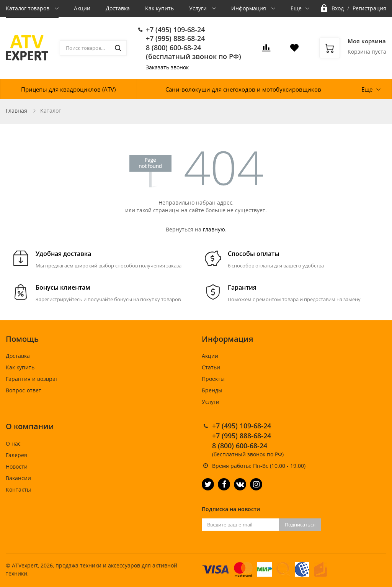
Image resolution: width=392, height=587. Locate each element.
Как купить (159, 8)
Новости (17, 466)
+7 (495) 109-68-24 (175, 30)
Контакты (18, 489)
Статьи (211, 367)
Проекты (213, 379)
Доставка (118, 8)
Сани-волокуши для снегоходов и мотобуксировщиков (243, 89)
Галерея (16, 455)
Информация (249, 8)
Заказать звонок (167, 67)
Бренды (212, 390)
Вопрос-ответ (24, 390)
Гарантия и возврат (32, 379)
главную (214, 229)
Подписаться (300, 525)
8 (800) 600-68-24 (173, 48)
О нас (13, 444)
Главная (16, 111)
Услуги (199, 8)
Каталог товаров (28, 8)
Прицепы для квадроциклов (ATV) (68, 89)
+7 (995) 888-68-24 (175, 38)
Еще (296, 8)
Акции (82, 8)
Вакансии (18, 478)
